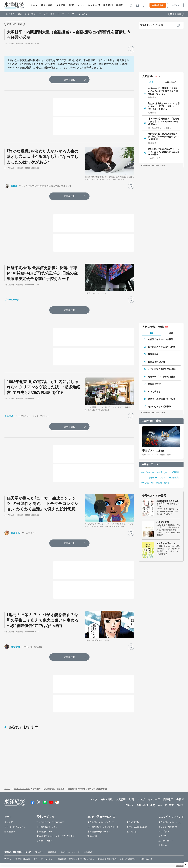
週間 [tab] (171, 333)
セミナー (93, 5)
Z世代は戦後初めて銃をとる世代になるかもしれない (168, 503)
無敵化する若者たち (166, 543)
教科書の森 (132, 825)
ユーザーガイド (166, 835)
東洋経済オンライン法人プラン (102, 816)
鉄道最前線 (153, 354)
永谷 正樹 (9, 416)
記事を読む (69, 80)
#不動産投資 (173, 478)
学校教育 (9, 816)
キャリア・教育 (47, 14)
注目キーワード (150, 464)
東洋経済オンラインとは (152, 25)
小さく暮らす (154, 392)
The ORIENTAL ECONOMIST (51, 816)
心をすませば (163, 522)
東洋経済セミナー (96, 830)
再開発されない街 (156, 362)
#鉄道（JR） (164, 472)
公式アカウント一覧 (70, 846)
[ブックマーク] (131, 49)
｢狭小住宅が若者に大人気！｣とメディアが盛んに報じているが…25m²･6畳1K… (164, 152)
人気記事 (61, 5)
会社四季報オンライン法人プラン (103, 821)
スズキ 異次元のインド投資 (162, 399)
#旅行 (162, 478)
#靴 (153, 483)
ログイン (175, 5)
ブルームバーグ (12, 300)
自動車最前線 (154, 384)
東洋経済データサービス (99, 825)
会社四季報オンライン (47, 821)
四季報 (107, 5)
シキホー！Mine (44, 835)
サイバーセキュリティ (15, 821)
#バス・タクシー (149, 478)
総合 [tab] (151, 82)
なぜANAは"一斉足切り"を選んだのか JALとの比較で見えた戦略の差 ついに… (163, 91)
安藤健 (14, 186)
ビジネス (10, 14)
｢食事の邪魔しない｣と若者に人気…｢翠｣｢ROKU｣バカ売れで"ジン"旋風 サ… (163, 137)
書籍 (118, 5)
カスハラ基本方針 (128, 853)
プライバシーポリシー (44, 853)
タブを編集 (177, 14)
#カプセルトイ (148, 472)
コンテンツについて (168, 821)
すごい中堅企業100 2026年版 (162, 369)
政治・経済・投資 (27, 14)
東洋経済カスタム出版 (137, 821)
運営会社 (39, 846)
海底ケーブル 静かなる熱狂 (162, 377)
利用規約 (163, 839)
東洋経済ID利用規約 (107, 853)
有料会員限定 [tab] (171, 82)
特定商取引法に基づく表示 (82, 853)
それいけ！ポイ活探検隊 (160, 407)
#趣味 (167, 483)
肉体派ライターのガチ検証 (161, 339)
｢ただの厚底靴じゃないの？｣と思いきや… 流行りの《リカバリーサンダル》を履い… (164, 106)
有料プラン (164, 825)
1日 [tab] (151, 333)
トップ (34, 5)
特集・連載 (47, 5)
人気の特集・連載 (153, 327)
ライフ (61, 14)
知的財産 (62, 853)
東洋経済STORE (44, 825)
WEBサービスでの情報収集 (17, 853)
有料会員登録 (158, 5)
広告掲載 (88, 846)
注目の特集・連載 (151, 421)
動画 (71, 5)
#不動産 (175, 472)
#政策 (159, 483)
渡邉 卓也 (15, 533)
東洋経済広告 (133, 816)
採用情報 (52, 846)
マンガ (81, 5)
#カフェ (145, 483)
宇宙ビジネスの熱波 (153, 451)
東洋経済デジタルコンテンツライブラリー (57, 830)
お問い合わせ (146, 853)
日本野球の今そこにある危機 (162, 347)
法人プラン (164, 830)
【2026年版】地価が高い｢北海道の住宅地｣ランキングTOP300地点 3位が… (164, 121)
